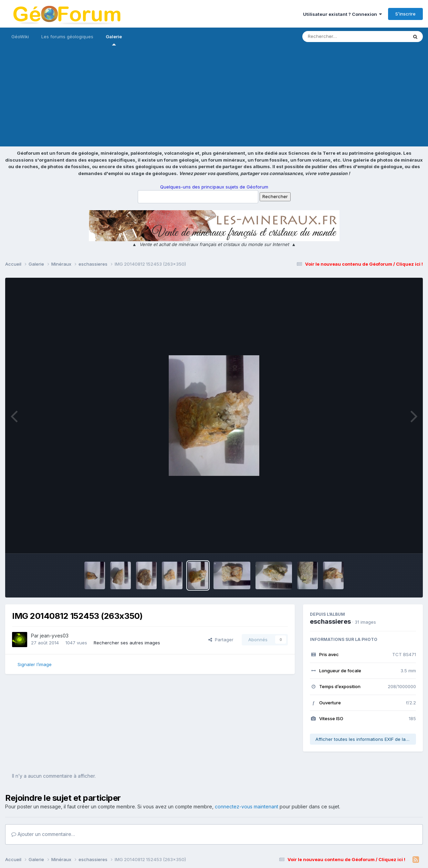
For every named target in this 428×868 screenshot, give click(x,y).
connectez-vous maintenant (247, 806)
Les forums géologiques (67, 37)
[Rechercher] (335, 37)
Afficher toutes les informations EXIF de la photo (366, 739)
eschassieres (330, 621)
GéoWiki (20, 37)
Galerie (114, 40)
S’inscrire (405, 14)
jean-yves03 (54, 636)
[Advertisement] (214, 98)
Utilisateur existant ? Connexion (342, 14)
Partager (221, 640)
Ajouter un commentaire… (43, 834)
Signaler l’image (35, 664)
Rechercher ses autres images (127, 643)
